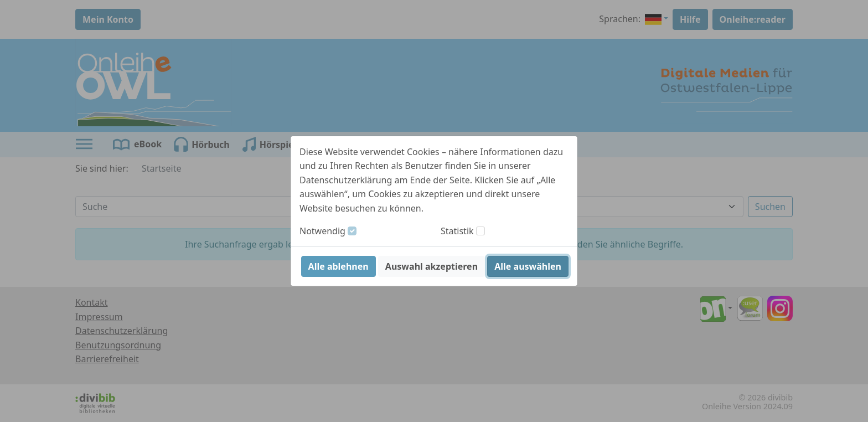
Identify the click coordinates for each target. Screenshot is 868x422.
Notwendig (322, 231)
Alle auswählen (528, 266)
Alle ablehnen (339, 266)
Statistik (457, 231)
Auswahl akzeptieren (432, 266)
